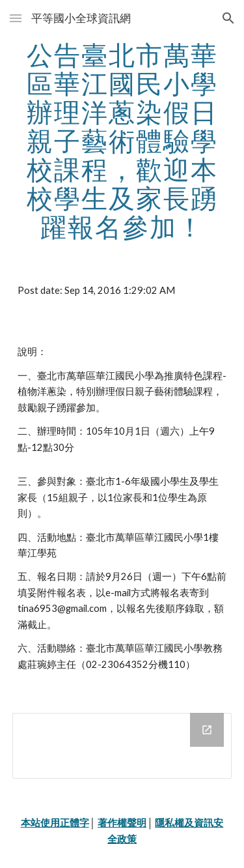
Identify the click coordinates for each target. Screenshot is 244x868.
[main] (122, 141)
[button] (16, 18)
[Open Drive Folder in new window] (207, 730)
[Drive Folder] (122, 746)
